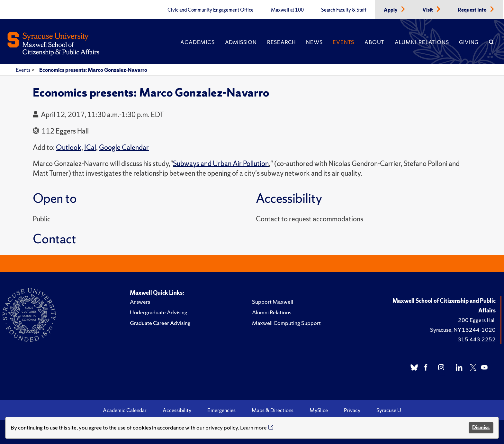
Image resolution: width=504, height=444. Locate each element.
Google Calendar (124, 148)
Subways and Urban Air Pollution (221, 164)
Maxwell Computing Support (286, 323)
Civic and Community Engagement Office (211, 10)
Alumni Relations (422, 42)
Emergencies (221, 410)
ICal (90, 148)
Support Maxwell (273, 302)
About (374, 42)
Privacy (352, 410)
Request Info (473, 10)
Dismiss (481, 427)
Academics (197, 42)
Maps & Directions (273, 410)
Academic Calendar (125, 410)
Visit (428, 10)
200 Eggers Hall (477, 320)
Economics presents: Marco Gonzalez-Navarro (93, 70)
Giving (469, 42)
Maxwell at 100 (287, 10)
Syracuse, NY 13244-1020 (463, 330)
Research (281, 42)
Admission (241, 42)
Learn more (253, 427)
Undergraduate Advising (159, 312)
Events (343, 42)
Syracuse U (389, 410)
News (314, 42)
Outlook (69, 148)
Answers (140, 302)
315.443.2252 (477, 339)
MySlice (319, 410)
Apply (391, 10)
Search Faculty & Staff (344, 10)
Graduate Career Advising (160, 323)
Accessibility (177, 410)
